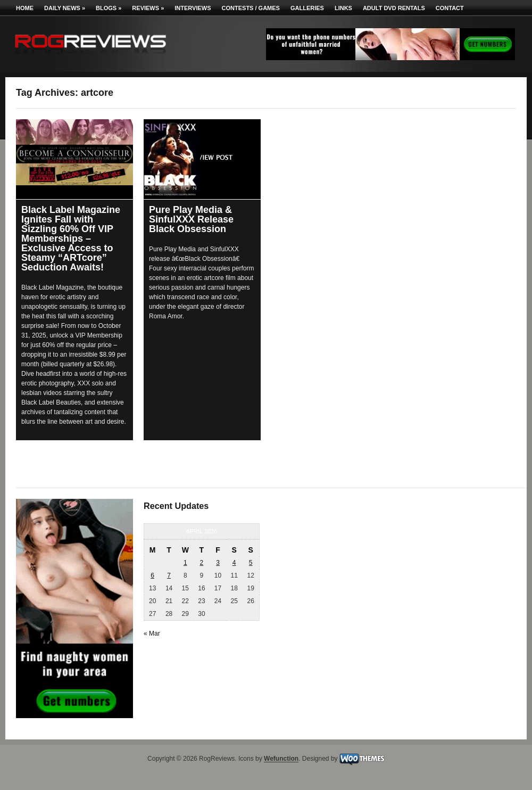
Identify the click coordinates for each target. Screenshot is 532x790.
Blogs (109, 8)
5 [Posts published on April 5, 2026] (251, 563)
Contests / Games (251, 8)
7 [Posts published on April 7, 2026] (169, 575)
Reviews (148, 8)
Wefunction (281, 759)
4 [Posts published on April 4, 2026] (234, 563)
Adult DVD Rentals (394, 8)
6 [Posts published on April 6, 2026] (152, 575)
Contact (450, 8)
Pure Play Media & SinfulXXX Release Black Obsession (191, 219)
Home (25, 8)
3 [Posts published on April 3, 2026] (218, 563)
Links (343, 8)
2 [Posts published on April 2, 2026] (202, 563)
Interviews (193, 8)
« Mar (152, 633)
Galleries (307, 8)
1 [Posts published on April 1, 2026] (185, 563)
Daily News (65, 8)
